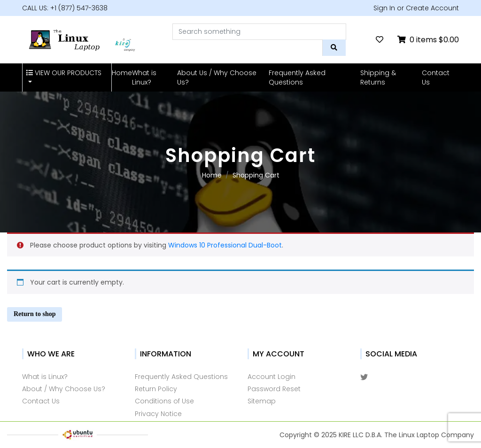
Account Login (272, 377)
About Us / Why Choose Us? (217, 77)
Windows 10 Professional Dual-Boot (225, 245)
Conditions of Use (164, 401)
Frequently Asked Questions (297, 77)
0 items (428, 40)
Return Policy (156, 389)
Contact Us (436, 77)
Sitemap (262, 401)
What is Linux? (144, 77)
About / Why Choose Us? (64, 389)
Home (122, 73)
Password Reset (274, 389)
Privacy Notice (158, 414)
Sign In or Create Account (416, 8)
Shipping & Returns (378, 77)
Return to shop (35, 314)
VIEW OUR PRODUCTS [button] (64, 73)
